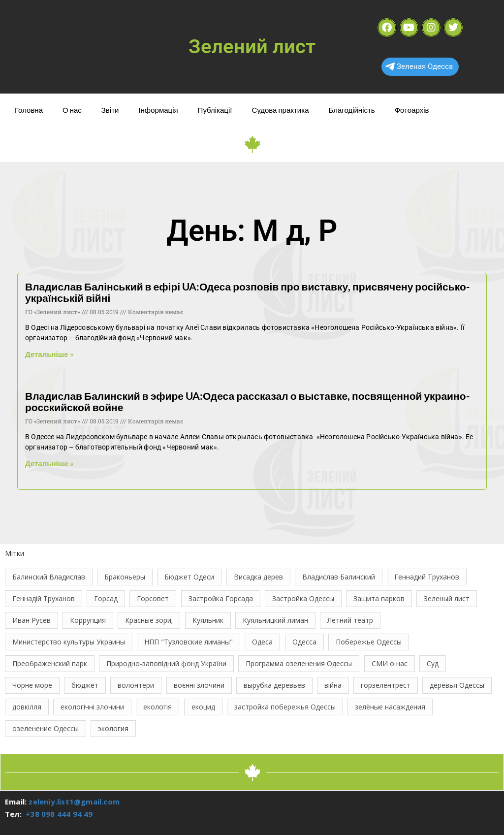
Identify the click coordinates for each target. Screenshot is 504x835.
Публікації (215, 110)
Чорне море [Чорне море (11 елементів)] (32, 685)
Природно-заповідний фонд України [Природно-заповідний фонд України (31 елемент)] (166, 663)
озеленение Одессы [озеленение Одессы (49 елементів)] (46, 728)
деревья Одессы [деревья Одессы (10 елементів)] (457, 685)
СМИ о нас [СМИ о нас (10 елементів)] (390, 663)
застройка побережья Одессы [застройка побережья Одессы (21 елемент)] (285, 707)
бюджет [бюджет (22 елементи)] (85, 685)
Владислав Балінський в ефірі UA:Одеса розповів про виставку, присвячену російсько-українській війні (248, 292)
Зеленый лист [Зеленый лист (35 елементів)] (447, 598)
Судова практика (280, 110)
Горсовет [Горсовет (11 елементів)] (153, 598)
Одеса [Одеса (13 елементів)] (262, 642)
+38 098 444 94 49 (59, 814)
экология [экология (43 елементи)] (113, 728)
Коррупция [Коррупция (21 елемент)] (88, 620)
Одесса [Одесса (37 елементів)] (304, 642)
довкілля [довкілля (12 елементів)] (27, 707)
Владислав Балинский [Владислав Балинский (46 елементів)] (339, 577)
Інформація (158, 110)
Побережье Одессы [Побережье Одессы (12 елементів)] (369, 642)
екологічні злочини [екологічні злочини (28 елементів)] (92, 707)
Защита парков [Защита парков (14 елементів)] (379, 598)
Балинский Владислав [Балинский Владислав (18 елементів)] (49, 577)
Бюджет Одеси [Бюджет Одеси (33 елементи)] (189, 577)
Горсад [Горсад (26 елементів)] (106, 598)
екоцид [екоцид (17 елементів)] (203, 707)
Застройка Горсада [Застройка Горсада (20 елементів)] (221, 598)
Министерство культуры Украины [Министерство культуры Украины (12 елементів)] (69, 642)
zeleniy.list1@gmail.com (74, 802)
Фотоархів (412, 110)
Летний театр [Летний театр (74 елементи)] (350, 620)
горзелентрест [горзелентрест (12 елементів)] (386, 685)
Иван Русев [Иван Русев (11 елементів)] (31, 620)
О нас (72, 110)
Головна (29, 110)
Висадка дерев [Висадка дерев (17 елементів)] (258, 577)
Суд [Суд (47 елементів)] (433, 663)
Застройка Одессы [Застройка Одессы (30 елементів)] (303, 598)
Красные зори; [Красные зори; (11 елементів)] (149, 620)
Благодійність (351, 110)
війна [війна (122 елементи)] (333, 685)
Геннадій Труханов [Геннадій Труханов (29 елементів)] (44, 598)
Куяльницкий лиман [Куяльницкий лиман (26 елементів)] (275, 620)
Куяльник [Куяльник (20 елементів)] (208, 620)
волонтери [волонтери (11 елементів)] (136, 685)
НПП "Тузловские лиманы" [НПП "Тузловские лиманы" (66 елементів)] (189, 642)
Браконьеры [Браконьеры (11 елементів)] (125, 577)
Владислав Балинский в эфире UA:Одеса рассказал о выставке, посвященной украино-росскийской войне (248, 401)
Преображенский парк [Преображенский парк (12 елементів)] (50, 663)
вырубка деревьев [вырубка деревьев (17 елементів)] (274, 685)
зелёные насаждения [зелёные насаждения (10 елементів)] (390, 707)
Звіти (110, 110)
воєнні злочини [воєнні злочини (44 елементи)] (199, 685)
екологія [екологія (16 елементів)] (157, 707)
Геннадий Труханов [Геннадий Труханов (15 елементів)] (427, 577)
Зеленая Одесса (419, 66)
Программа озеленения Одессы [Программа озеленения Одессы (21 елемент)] (299, 663)
